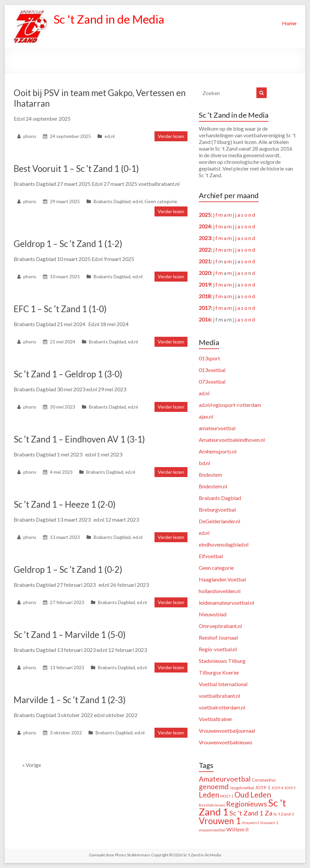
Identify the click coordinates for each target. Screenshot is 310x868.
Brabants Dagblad (112, 201)
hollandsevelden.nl (220, 591)
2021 (205, 261)
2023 (205, 238)
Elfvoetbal (211, 556)
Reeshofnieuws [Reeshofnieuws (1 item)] (212, 805)
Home (289, 23)
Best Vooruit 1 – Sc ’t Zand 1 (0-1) (76, 169)
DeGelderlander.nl (219, 521)
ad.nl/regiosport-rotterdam (230, 405)
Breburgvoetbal (217, 509)
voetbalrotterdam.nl (222, 707)
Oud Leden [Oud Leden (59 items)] (253, 795)
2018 (205, 296)
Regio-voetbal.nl (218, 649)
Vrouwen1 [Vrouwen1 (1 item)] (250, 823)
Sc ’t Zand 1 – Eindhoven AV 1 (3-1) (79, 439)
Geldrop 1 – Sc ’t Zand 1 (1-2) (68, 244)
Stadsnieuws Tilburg (222, 661)
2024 (205, 226)
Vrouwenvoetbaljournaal (227, 731)
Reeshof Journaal (218, 637)
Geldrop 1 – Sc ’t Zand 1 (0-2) (68, 569)
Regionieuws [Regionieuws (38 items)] (247, 804)
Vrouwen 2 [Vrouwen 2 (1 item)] (269, 823)
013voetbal (212, 370)
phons (30, 136)
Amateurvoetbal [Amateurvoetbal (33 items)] (225, 779)
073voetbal (212, 381)
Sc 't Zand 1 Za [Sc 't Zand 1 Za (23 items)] (251, 813)
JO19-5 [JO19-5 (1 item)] (290, 788)
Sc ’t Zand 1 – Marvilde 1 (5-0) (70, 635)
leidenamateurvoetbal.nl (226, 603)
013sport (209, 358)
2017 (205, 308)
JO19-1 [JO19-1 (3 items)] (263, 788)
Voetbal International (223, 684)
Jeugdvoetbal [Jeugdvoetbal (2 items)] (242, 788)
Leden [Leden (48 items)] (209, 795)
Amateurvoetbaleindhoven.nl (232, 440)
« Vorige (32, 765)
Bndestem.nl (213, 486)
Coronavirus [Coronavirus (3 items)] (264, 780)
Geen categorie (161, 201)
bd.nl (204, 463)
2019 (205, 284)
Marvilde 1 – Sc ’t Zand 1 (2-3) (70, 700)
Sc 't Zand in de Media (111, 19)
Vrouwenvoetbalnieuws (226, 742)
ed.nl (110, 136)
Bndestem (210, 475)
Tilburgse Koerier (219, 672)
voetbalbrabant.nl (219, 696)
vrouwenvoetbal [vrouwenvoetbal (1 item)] (212, 830)
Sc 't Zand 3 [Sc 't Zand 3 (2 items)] (284, 814)
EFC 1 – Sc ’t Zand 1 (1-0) (60, 309)
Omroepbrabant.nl (220, 626)
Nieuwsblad (213, 614)
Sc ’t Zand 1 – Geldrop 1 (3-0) (68, 374)
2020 (205, 273)
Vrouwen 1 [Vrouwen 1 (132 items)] (220, 821)
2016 (205, 319)
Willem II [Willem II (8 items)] (238, 829)
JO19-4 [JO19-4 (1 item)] (277, 788)
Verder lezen (171, 136)
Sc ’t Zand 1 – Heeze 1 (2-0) (65, 504)
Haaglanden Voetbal (222, 579)
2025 (205, 215)
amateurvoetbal (217, 428)
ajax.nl (206, 416)
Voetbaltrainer (216, 719)
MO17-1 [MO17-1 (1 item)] (227, 796)
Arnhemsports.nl (218, 451)
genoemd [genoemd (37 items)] (214, 787)
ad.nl (204, 393)
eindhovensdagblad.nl (224, 544)
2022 (205, 249)
